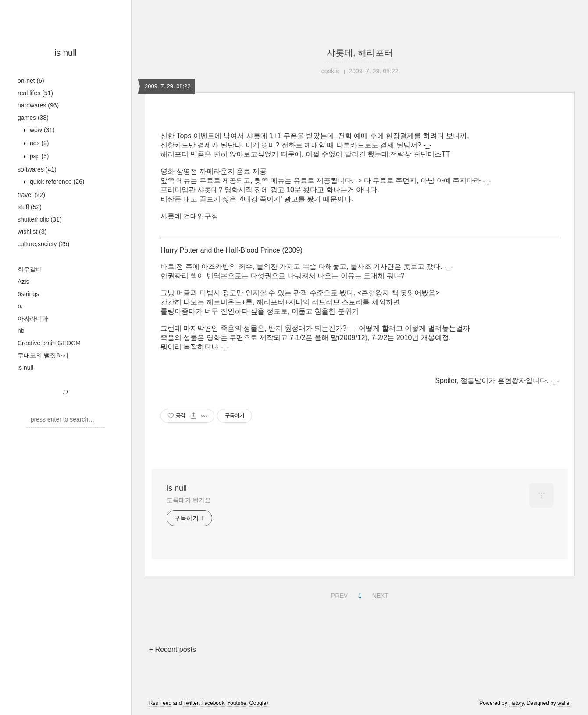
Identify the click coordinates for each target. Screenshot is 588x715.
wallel (564, 703)
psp (38, 156)
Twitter (191, 703)
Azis (23, 282)
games (33, 118)
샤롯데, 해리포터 (360, 53)
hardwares (38, 105)
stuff (30, 207)
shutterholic (39, 219)
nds (38, 143)
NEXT (379, 594)
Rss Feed (160, 703)
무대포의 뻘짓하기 (43, 355)
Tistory (516, 703)
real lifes (35, 93)
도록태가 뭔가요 (189, 500)
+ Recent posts (173, 649)
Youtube (237, 703)
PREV (338, 594)
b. (20, 306)
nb (21, 331)
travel (31, 195)
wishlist (32, 232)
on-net (31, 81)
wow (41, 130)
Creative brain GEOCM (49, 343)
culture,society (43, 244)
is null (66, 53)
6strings (28, 294)
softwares (37, 169)
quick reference (56, 182)
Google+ (259, 703)
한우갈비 (30, 269)
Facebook (213, 703)
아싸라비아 (33, 318)
